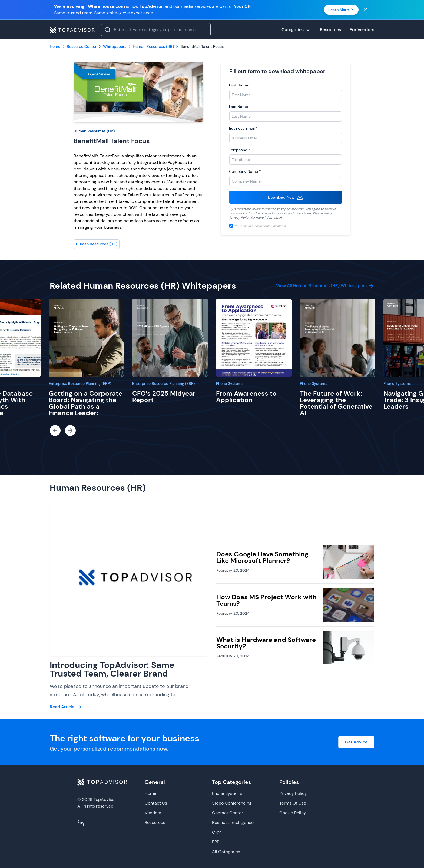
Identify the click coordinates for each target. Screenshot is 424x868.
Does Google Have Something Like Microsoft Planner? (262, 557)
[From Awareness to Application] (254, 338)
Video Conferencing (232, 803)
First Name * (240, 85)
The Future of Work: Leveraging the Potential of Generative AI (336, 403)
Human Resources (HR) (94, 131)
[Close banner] (365, 10)
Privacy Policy (240, 218)
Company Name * (245, 171)
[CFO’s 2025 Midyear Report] (170, 338)
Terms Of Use (293, 803)
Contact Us (156, 803)
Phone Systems (230, 383)
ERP (216, 842)
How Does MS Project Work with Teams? (266, 600)
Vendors (153, 813)
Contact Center (228, 813)
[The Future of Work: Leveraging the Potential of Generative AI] (338, 338)
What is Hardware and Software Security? (266, 643)
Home (150, 793)
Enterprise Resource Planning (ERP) (80, 383)
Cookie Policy (293, 813)
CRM (217, 832)
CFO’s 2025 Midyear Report (164, 397)
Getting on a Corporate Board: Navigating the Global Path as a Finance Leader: (85, 403)
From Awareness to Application (246, 397)
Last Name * (240, 107)
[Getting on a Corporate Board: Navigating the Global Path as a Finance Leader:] (87, 338)
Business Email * (243, 128)
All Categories (226, 852)
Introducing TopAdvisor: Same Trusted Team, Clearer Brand (112, 669)
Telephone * (240, 150)
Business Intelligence (233, 822)
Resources (155, 822)
